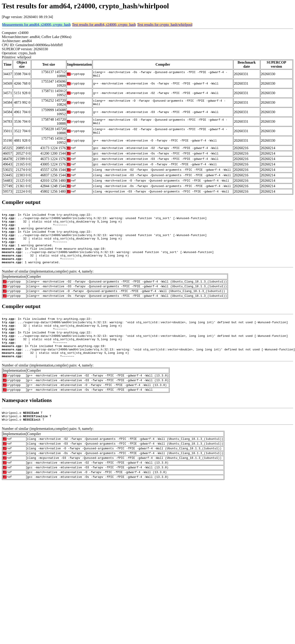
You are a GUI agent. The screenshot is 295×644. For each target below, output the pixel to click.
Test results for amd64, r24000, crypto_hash (104, 25)
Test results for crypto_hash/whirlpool (165, 25)
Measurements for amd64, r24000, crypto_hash (36, 25)
